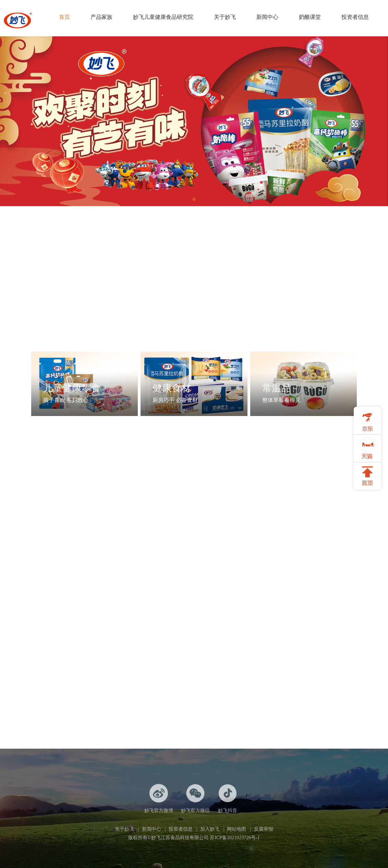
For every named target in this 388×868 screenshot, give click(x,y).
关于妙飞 (225, 17)
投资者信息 (355, 17)
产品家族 (101, 17)
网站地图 (237, 829)
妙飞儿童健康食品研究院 (163, 17)
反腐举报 (264, 829)
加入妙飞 (210, 829)
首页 (64, 17)
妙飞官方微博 (159, 799)
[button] (194, 199)
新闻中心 (267, 17)
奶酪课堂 (310, 17)
